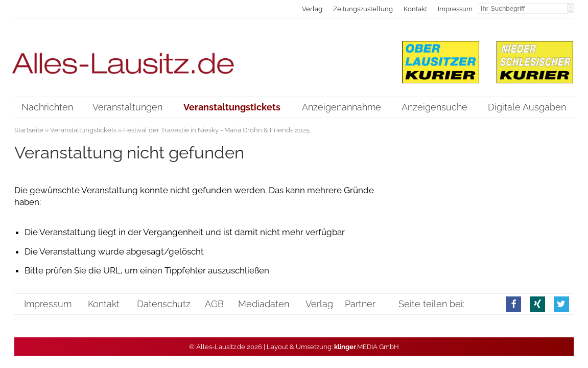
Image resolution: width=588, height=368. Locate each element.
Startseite (29, 130)
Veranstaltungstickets (83, 130)
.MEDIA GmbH (367, 347)
